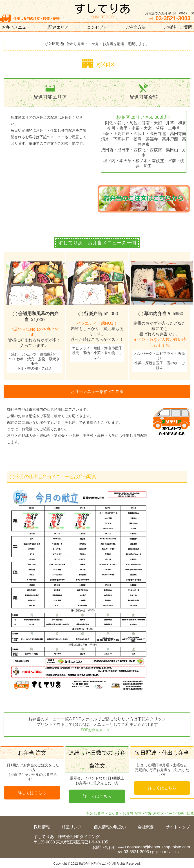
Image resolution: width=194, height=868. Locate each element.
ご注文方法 (136, 27)
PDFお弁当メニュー (97, 730)
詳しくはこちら (32, 793)
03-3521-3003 (136, 852)
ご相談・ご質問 (178, 27)
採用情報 (42, 827)
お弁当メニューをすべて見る (97, 392)
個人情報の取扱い (110, 827)
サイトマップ (178, 827)
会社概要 (146, 827)
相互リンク (72, 827)
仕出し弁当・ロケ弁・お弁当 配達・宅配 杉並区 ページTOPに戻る (140, 814)
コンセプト (97, 27)
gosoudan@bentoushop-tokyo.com (159, 847)
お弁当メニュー (16, 27)
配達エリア (58, 27)
